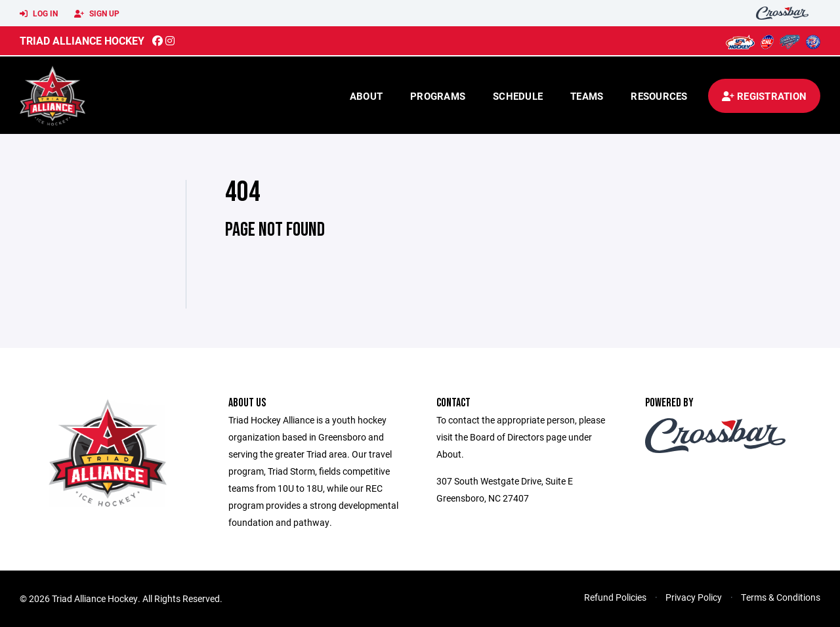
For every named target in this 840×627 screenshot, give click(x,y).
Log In (39, 14)
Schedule (518, 96)
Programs (438, 96)
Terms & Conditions (781, 597)
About (366, 96)
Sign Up (97, 14)
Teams (587, 96)
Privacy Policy (694, 597)
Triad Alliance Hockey (82, 40)
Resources (659, 96)
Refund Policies (615, 597)
